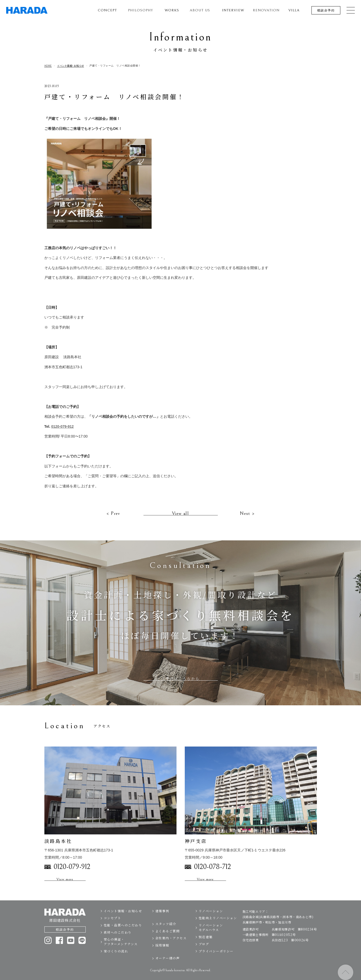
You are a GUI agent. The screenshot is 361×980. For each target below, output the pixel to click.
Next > (247, 522)
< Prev (113, 522)
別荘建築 (206, 945)
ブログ (204, 952)
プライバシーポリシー (216, 959)
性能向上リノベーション (218, 926)
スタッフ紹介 (166, 932)
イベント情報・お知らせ (71, 66)
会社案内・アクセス (171, 946)
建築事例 (162, 919)
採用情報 (162, 954)
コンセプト (113, 926)
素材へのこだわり (118, 940)
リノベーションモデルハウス (211, 936)
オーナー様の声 (168, 966)
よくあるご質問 (168, 939)
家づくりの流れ (116, 959)
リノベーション (211, 919)
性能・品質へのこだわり (123, 933)
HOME (48, 66)
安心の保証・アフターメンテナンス (121, 950)
